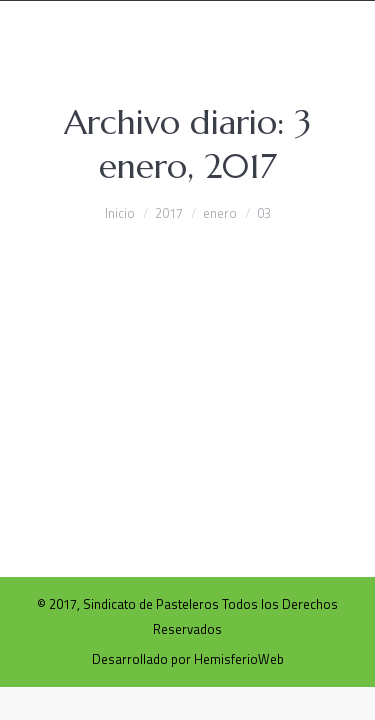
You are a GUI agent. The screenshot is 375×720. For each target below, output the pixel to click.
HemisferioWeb (239, 659)
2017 (169, 213)
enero (220, 213)
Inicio (120, 213)
